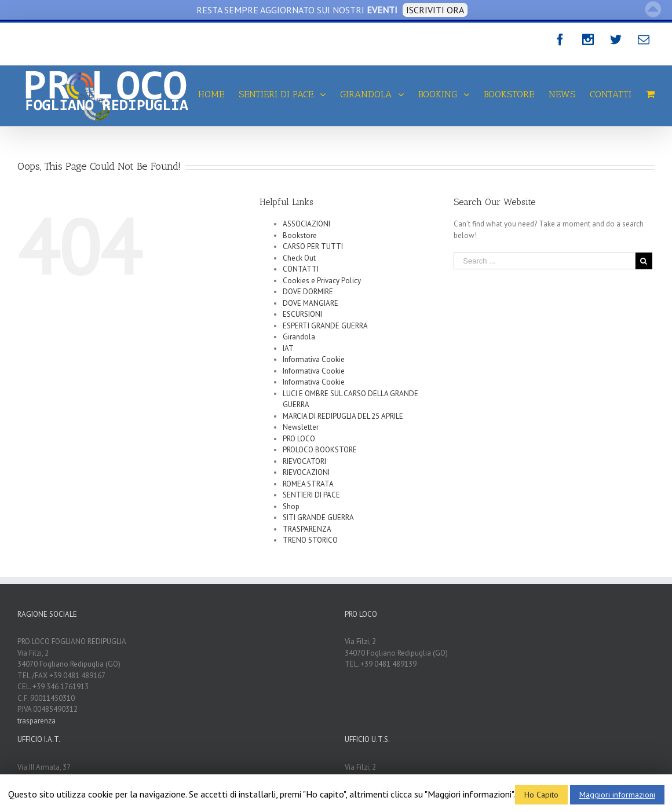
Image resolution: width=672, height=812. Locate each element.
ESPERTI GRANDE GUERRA (325, 326)
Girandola (299, 337)
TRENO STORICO (310, 540)
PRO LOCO (299, 439)
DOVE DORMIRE (308, 292)
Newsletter (301, 427)
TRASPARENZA (307, 529)
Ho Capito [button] (541, 795)
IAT (288, 348)
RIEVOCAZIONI (306, 472)
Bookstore (300, 235)
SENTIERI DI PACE (311, 495)
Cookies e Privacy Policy (322, 281)
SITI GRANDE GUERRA (318, 517)
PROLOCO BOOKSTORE (320, 450)
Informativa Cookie (314, 359)
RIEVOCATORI (304, 461)
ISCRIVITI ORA (435, 10)
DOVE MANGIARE (311, 303)
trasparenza (36, 721)
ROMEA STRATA (308, 484)
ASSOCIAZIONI (306, 224)
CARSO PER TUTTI (313, 246)
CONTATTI (301, 269)
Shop (291, 506)
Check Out (299, 258)
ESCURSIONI (302, 314)
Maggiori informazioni (617, 795)
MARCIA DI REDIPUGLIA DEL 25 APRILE (343, 416)
